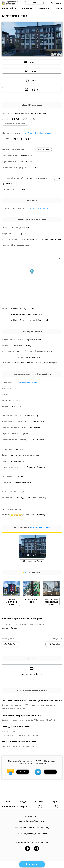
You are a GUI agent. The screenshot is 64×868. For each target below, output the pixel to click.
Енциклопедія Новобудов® (36, 834)
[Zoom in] (59, 251)
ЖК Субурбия (10, 644)
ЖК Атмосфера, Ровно (32, 561)
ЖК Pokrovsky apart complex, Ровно (52, 602)
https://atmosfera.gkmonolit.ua (37, 133)
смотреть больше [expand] (10, 628)
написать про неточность (15, 124)
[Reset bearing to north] (59, 259)
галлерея (32, 62)
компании (44, 8)
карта (59, 8)
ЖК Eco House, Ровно (32, 600)
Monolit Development (38, 208)
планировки (44, 149)
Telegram (50, 772)
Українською (56, 3)
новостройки (9, 8)
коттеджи (27, 8)
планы (32, 71)
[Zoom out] (59, 255)
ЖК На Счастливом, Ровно (12, 602)
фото (32, 80)
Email (23, 772)
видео (32, 90)
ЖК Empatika (54, 644)
